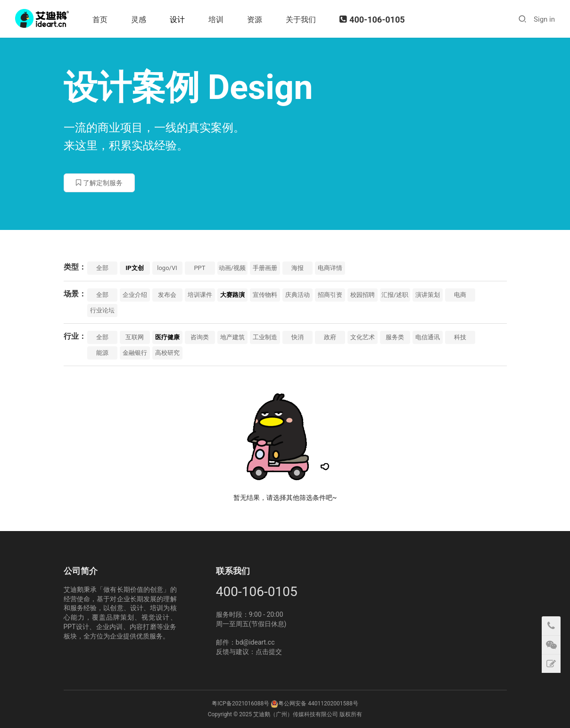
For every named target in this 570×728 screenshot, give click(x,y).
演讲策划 (428, 295)
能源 (102, 353)
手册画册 (265, 268)
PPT (199, 268)
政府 (330, 337)
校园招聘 (363, 295)
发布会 (167, 295)
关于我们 (302, 20)
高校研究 (167, 353)
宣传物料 (265, 295)
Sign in (544, 19)
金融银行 (135, 353)
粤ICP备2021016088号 (240, 703)
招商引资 (330, 295)
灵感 (140, 20)
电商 (460, 295)
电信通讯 (428, 337)
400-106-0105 (373, 20)
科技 (460, 337)
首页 (101, 20)
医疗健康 (167, 337)
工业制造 (265, 337)
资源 (256, 20)
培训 (217, 20)
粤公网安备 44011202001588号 (318, 703)
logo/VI (167, 268)
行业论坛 (102, 310)
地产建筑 (232, 337)
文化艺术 (363, 337)
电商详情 (330, 268)
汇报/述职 (395, 295)
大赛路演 (232, 295)
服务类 (395, 337)
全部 (102, 268)
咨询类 (200, 337)
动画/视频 (232, 268)
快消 (297, 337)
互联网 (135, 337)
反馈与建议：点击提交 (249, 652)
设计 (178, 20)
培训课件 (200, 295)
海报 (297, 268)
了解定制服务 (99, 183)
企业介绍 (135, 295)
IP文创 (134, 268)
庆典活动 (297, 295)
